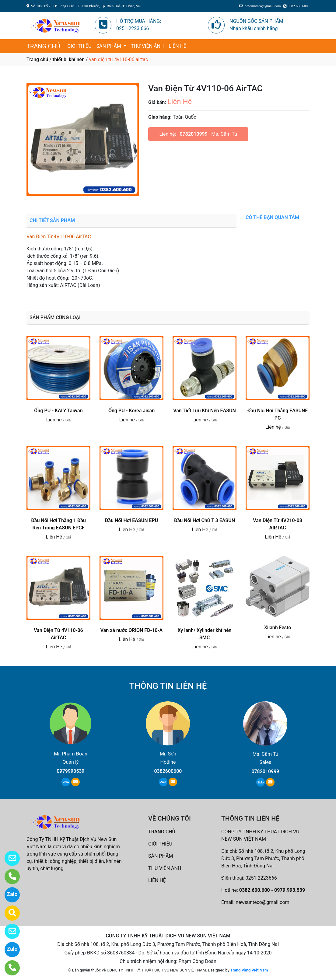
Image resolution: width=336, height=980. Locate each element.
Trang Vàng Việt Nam (249, 970)
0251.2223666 (261, 878)
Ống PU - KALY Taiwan (58, 411)
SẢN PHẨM (109, 46)
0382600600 (168, 771)
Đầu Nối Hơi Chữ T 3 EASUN (205, 520)
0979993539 (71, 771)
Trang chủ (37, 59)
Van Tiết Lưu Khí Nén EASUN (205, 411)
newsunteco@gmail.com (262, 902)
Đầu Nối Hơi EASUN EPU (131, 520)
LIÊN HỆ (177, 46)
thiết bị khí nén (69, 59)
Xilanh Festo (278, 628)
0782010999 (193, 134)
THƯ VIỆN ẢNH (147, 46)
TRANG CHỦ (43, 46)
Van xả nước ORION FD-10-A (132, 630)
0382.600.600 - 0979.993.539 (272, 890)
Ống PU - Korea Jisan (131, 411)
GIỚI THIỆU (79, 46)
